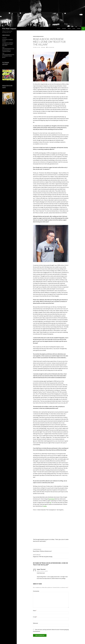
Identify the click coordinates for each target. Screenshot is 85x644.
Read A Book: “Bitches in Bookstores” (51, 550)
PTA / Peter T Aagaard (9, 29)
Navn (35, 610)
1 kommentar (51, 47)
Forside (79, 29)
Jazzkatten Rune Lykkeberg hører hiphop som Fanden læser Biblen (8, 44)
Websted (35, 623)
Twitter (45, 506)
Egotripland (51, 499)
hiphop (35, 36)
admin (44, 47)
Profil (69, 29)
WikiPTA (59, 29)
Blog (74, 29)
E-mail (35, 617)
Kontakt (64, 29)
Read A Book (40, 36)
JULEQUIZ (4, 38)
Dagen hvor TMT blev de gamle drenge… (51, 556)
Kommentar (36, 591)
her (50, 502)
